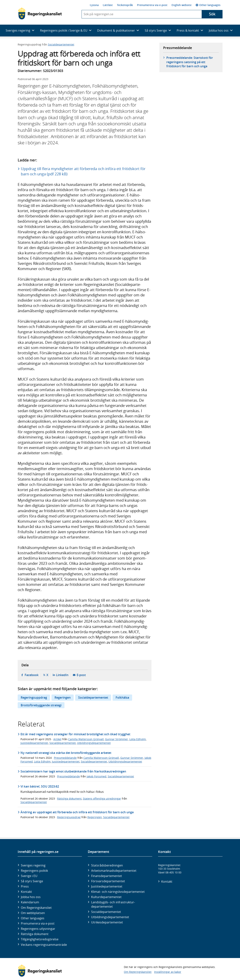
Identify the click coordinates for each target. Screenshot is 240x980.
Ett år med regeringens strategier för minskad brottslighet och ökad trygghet (75, 734)
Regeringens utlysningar (38, 929)
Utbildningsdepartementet (94, 743)
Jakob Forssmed (97, 776)
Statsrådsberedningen (107, 865)
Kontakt (26, 892)
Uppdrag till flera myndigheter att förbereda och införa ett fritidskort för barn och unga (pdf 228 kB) (83, 171)
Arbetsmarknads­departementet (114, 871)
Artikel (57, 739)
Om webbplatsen (33, 913)
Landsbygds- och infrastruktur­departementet (113, 904)
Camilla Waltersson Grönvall (86, 739)
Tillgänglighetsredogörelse (40, 939)
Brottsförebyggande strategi (41, 705)
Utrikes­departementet (107, 922)
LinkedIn (62, 675)
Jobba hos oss (31, 897)
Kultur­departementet (106, 897)
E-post (81, 675)
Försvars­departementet (108, 881)
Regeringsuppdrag (34, 698)
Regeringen (63, 698)
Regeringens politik (34, 871)
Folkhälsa (122, 698)
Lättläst (108, 5)
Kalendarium (30, 902)
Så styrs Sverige (32, 881)
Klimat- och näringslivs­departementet (118, 892)
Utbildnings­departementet (110, 917)
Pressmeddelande (65, 758)
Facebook (32, 675)
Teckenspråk (125, 5)
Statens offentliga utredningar (102, 799)
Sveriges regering (33, 865)
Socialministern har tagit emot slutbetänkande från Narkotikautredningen (73, 771)
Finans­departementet (107, 876)
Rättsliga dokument (69, 799)
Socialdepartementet (61, 44)
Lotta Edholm (138, 739)
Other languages (208, 5)
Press (25, 886)
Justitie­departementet (107, 886)
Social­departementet (106, 912)
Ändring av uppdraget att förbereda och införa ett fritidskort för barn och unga (77, 812)
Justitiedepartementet (34, 743)
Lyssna (94, 5)
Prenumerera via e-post (152, 5)
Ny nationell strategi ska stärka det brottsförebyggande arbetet (66, 753)
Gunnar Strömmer (117, 739)
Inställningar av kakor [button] (168, 972)
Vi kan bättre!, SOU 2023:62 (40, 786)
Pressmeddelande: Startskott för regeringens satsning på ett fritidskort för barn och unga (190, 62)
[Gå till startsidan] (40, 13)
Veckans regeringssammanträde (44, 945)
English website (182, 5)
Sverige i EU (29, 876)
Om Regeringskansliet (36, 908)
